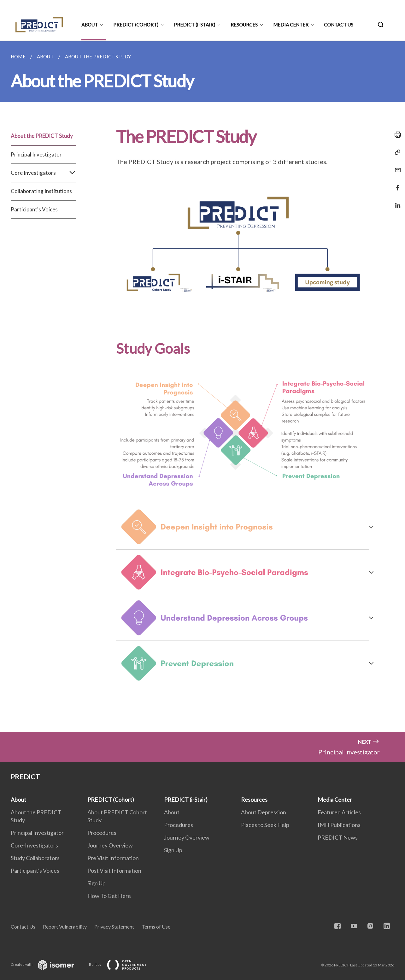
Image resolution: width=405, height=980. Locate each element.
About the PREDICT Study (42, 136)
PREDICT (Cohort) (136, 25)
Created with (47, 964)
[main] (202, 386)
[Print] (396, 135)
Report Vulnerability (65, 927)
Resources (244, 25)
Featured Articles (339, 812)
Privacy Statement (114, 927)
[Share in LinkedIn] (396, 201)
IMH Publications (339, 825)
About (90, 25)
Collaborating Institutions (41, 191)
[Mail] (396, 166)
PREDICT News (338, 837)
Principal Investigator (36, 154)
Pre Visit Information (113, 858)
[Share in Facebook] (396, 184)
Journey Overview (110, 845)
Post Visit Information (114, 871)
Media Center (291, 25)
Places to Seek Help (265, 825)
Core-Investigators (34, 845)
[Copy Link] (396, 152)
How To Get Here (109, 896)
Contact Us (339, 25)
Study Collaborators (35, 858)
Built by (123, 964)
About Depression (264, 812)
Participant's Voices (34, 209)
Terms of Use (156, 927)
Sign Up (97, 883)
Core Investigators (43, 173)
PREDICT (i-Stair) (194, 25)
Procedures (102, 833)
